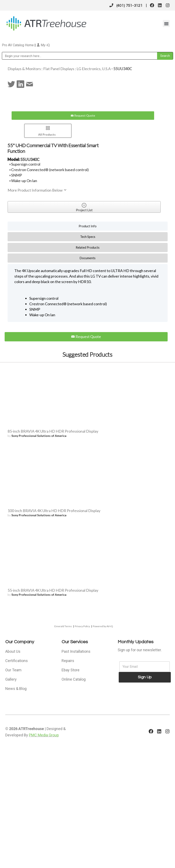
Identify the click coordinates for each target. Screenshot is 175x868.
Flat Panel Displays (59, 69)
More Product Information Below (37, 190)
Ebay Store (71, 670)
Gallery (11, 679)
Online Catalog (74, 679)
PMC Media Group (44, 735)
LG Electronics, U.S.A (94, 69)
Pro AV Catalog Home (18, 45)
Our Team (13, 670)
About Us (13, 651)
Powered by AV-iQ (103, 626)
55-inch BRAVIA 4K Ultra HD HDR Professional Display (53, 590)
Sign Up (145, 677)
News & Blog (16, 689)
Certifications (17, 661)
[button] (166, 24)
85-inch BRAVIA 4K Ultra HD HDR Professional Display (53, 431)
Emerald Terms (63, 626)
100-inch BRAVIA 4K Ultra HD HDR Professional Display (54, 511)
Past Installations (76, 651)
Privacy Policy (82, 626)
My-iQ (43, 45)
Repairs (68, 661)
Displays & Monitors (24, 69)
